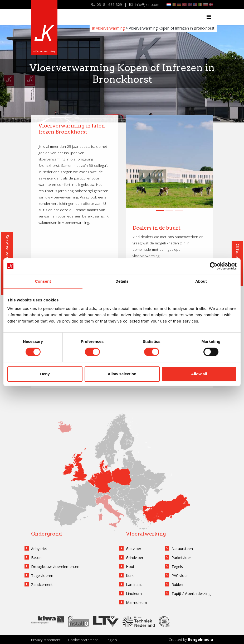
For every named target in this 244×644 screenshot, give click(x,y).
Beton (36, 558)
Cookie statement (83, 640)
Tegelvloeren (42, 576)
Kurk (130, 576)
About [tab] (201, 281)
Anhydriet (39, 549)
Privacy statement (46, 640)
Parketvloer (181, 558)
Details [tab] (122, 281)
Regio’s (111, 640)
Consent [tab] (43, 281)
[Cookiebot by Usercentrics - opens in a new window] (214, 266)
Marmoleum (136, 602)
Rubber (178, 584)
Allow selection (122, 374)
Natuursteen (182, 549)
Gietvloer (134, 549)
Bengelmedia (200, 639)
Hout (130, 567)
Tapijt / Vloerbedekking (191, 593)
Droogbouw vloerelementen (55, 567)
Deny (45, 374)
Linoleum (134, 593)
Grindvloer (135, 558)
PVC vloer (180, 576)
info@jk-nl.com (144, 4)
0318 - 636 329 (107, 4)
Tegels (177, 567)
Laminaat (134, 584)
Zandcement (42, 584)
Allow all (199, 374)
